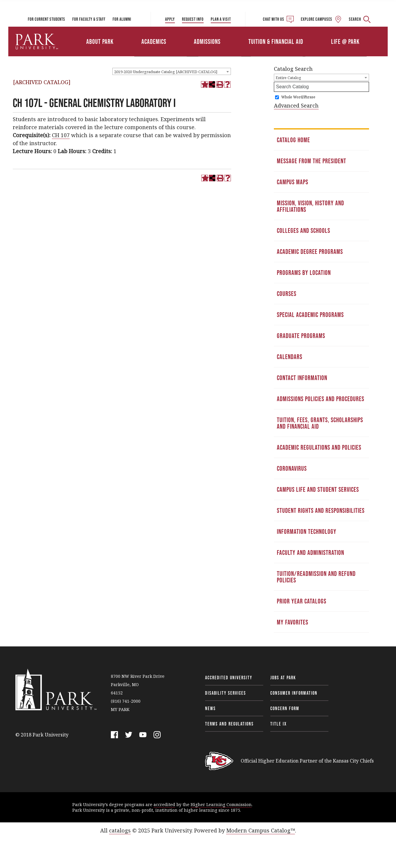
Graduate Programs (301, 336)
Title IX (279, 724)
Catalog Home (293, 140)
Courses (287, 294)
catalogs (120, 830)
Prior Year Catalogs (302, 601)
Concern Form (285, 708)
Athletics (319, 33)
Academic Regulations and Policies (319, 447)
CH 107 (61, 135)
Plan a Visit (221, 19)
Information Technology (307, 531)
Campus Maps (293, 182)
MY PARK (120, 709)
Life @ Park (345, 41)
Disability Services (226, 693)
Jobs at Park (283, 678)
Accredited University (229, 678)
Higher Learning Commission (221, 804)
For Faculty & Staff (89, 19)
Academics (154, 41)
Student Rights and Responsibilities (321, 510)
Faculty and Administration (310, 552)
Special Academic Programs (310, 315)
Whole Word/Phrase (298, 97)
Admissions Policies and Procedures (321, 399)
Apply (170, 19)
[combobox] (172, 71)
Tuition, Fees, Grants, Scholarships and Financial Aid (320, 423)
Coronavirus (292, 468)
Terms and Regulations (229, 724)
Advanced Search (296, 105)
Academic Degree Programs (310, 252)
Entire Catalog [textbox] (288, 78)
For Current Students (47, 19)
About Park (100, 41)
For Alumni (122, 19)
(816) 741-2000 (126, 701)
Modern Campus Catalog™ (261, 830)
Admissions (207, 41)
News (210, 708)
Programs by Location (304, 273)
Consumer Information (294, 693)
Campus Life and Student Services (318, 489)
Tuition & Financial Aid (276, 41)
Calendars (290, 357)
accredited (164, 804)
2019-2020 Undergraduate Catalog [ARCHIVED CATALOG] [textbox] (166, 72)
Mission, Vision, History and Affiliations (310, 206)
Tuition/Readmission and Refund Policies (316, 577)
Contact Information (302, 378)
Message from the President (312, 161)
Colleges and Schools (304, 230)
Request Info (193, 19)
